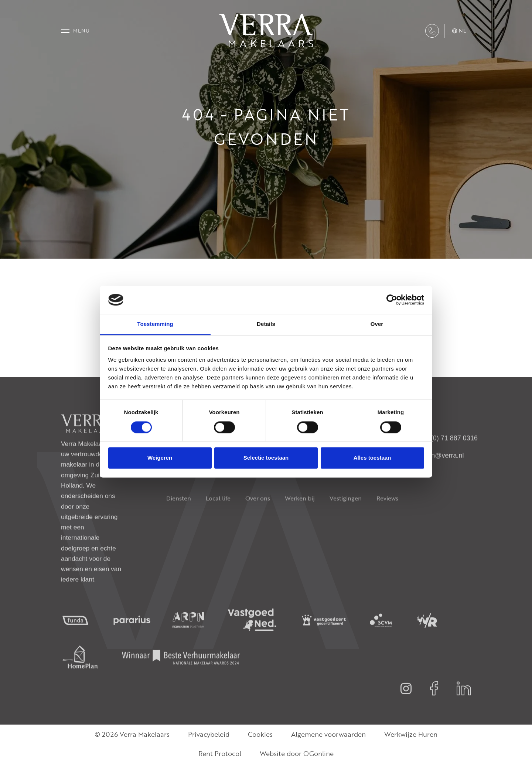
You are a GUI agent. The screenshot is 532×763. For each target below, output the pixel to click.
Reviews (387, 515)
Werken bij (300, 515)
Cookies (260, 734)
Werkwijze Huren (411, 734)
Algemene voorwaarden (328, 734)
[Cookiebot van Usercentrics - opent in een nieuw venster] (392, 300)
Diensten (179, 515)
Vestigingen (346, 515)
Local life (218, 515)
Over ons (258, 515)
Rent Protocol (220, 753)
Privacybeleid (209, 734)
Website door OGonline (297, 753)
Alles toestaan (372, 458)
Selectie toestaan (266, 458)
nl (459, 31)
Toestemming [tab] (155, 324)
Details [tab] (266, 324)
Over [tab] (377, 324)
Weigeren (160, 458)
